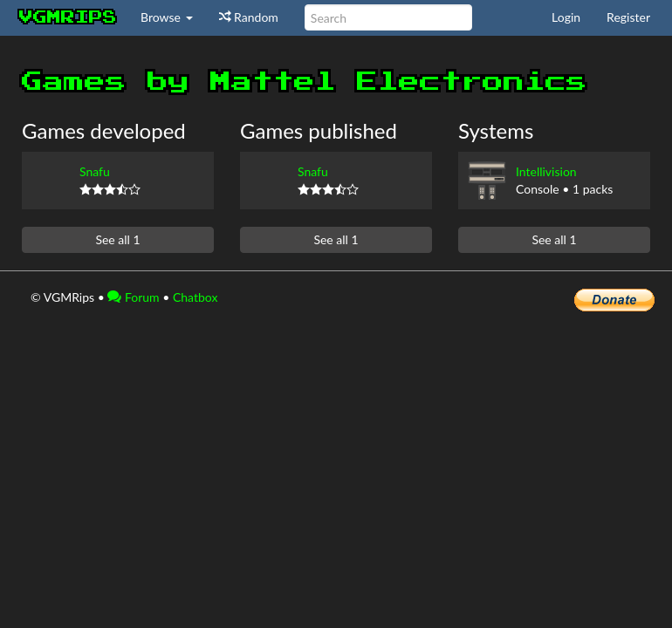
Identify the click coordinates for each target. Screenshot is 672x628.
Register (628, 17)
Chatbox (195, 297)
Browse (167, 17)
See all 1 (117, 239)
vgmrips (68, 17)
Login (566, 17)
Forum (133, 297)
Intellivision (546, 171)
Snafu (95, 171)
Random (249, 17)
